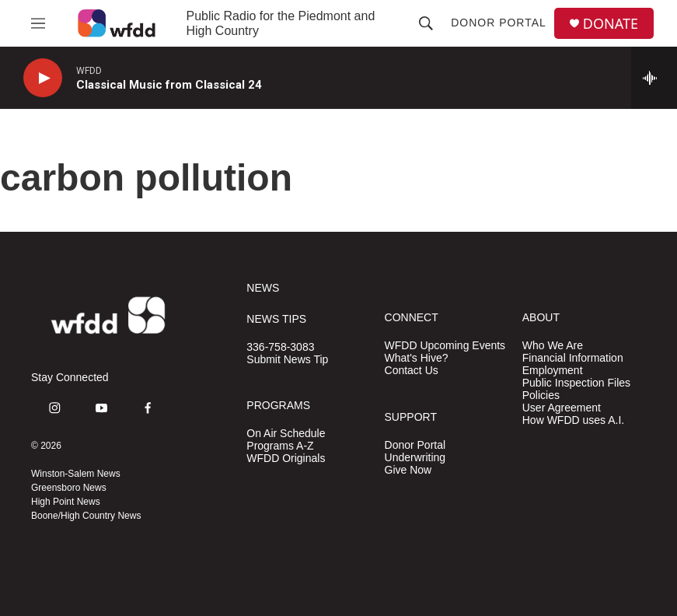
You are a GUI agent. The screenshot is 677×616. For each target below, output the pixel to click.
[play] (43, 78)
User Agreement (562, 408)
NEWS (263, 288)
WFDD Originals (286, 458)
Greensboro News (69, 488)
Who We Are (553, 346)
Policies (541, 395)
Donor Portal (499, 23)
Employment (553, 371)
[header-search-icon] (426, 23)
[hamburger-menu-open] (38, 23)
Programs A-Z (280, 446)
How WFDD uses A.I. (573, 420)
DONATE (611, 24)
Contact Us (412, 371)
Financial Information (573, 358)
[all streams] (654, 78)
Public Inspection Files (576, 383)
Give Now (408, 470)
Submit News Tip (287, 360)
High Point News (66, 502)
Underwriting (415, 458)
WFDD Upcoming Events (445, 346)
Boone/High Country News (86, 516)
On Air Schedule (286, 434)
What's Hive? (417, 358)
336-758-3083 (280, 347)
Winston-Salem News (76, 474)
